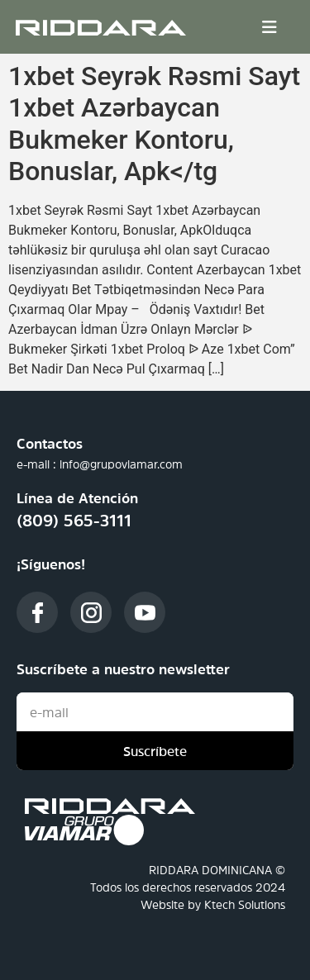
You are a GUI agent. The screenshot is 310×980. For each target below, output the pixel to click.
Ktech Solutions (245, 905)
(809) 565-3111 (74, 521)
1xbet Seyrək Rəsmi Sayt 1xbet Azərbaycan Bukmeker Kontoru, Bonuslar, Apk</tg (154, 124)
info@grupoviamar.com (121, 464)
